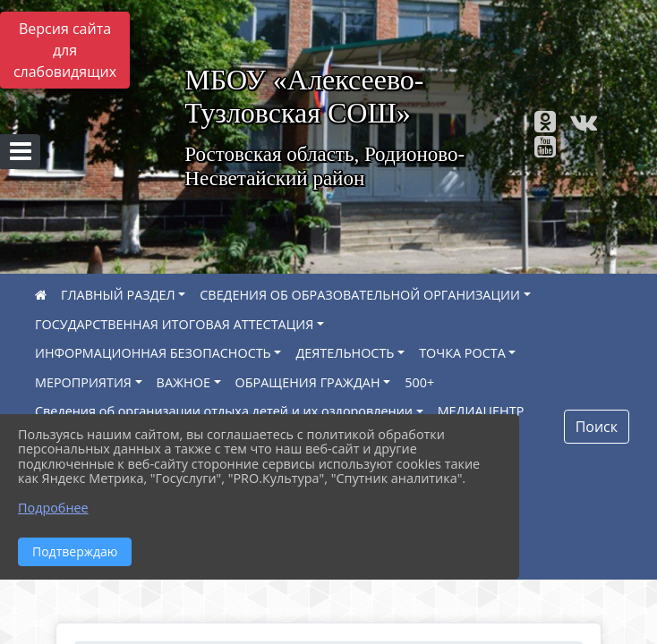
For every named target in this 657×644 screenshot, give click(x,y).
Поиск (597, 427)
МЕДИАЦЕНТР (481, 411)
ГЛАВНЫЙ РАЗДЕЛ (118, 295)
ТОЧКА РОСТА (462, 353)
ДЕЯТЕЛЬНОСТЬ (345, 353)
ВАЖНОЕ (183, 382)
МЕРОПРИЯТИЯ (83, 382)
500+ (419, 382)
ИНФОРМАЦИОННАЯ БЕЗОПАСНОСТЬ (153, 353)
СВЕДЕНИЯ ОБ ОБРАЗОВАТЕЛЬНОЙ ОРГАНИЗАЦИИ (360, 295)
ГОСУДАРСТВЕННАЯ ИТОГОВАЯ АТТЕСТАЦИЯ (174, 324)
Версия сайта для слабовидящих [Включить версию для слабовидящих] (65, 50)
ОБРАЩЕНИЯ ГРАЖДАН (308, 382)
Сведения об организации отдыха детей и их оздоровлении (224, 411)
